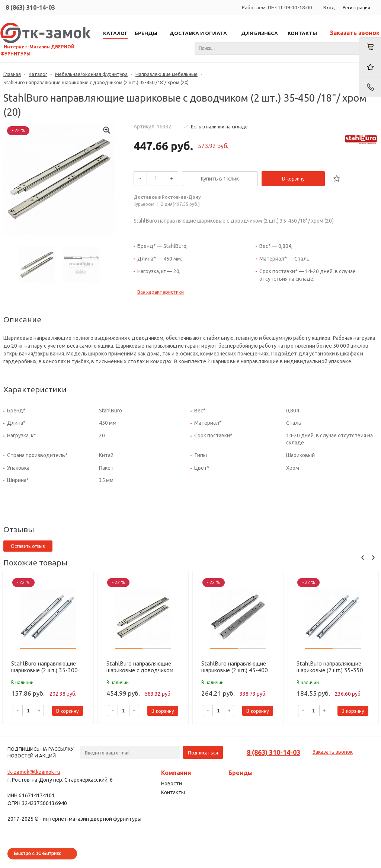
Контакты (173, 792)
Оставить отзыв (28, 546)
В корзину (293, 179)
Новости (172, 784)
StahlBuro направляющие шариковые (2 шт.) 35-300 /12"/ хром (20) (44, 667)
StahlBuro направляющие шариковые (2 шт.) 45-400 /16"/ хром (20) (235, 667)
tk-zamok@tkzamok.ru (34, 772)
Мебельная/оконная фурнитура (91, 74)
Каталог (38, 74)
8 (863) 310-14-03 (30, 7)
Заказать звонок (355, 33)
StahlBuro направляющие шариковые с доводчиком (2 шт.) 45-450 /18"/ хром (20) (140, 667)
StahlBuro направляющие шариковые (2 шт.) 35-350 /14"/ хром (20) (330, 667)
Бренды (241, 773)
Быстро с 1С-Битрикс (38, 853)
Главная (12, 74)
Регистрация (356, 8)
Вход (329, 8)
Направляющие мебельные (167, 74)
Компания (176, 773)
